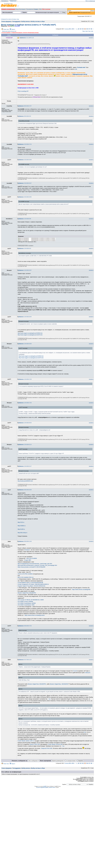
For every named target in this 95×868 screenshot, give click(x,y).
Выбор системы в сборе (38, 22)
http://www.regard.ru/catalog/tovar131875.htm (30, 335)
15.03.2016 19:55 (25, 197)
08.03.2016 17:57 (25, 106)
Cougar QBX (28, 560)
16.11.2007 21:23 (27, 38)
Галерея (36, 9)
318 (91, 29)
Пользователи (30, 9)
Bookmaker (17, 26)
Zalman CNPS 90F (35, 744)
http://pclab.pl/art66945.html (25, 481)
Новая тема (6, 29)
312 (79, 29)
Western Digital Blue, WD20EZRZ (59, 684)
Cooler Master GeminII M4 (55, 744)
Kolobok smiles (52, 787)
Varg (9, 26)
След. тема (91, 31)
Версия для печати (6, 31)
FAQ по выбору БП (23, 91)
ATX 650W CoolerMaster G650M (27, 603)
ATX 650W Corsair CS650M (25, 601)
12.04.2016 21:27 (25, 466)
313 (81, 29)
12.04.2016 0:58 (25, 219)
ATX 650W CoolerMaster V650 (26, 605)
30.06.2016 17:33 (25, 626)
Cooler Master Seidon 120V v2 (26, 741)
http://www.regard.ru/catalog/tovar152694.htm (30, 333)
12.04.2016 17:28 (25, 379)
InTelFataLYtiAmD (36, 97)
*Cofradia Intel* (81, 67)
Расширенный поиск (85, 12)
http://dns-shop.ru (22, 533)
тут (76, 69)
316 (87, 29)
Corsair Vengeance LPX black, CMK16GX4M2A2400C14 (33, 584)
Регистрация (22, 9)
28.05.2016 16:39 (25, 490)
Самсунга (88, 673)
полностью (13, 31)
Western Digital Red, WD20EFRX (27, 593)
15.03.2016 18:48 (25, 160)
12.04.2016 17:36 (25, 403)
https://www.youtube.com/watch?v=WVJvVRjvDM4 (31, 567)
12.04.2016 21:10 (25, 445)
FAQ (40, 9)
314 (83, 29)
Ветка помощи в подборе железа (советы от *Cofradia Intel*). (29, 25)
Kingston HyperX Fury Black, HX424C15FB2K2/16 (31, 586)
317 (89, 29)
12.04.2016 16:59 (25, 344)
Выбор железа (26, 22)
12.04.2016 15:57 (25, 270)
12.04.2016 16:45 (25, 317)
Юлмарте (27, 550)
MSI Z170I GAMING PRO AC (26, 577)
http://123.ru (21, 522)
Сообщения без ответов (6, 19)
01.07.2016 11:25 (25, 660)
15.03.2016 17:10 (25, 144)
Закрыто (13, 29)
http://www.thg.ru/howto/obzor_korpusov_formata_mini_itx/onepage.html (37, 565)
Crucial (75, 671)
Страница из (69, 29)
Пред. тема (85, 31)
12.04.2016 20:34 (25, 423)
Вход (17, 9)
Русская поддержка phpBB (42, 787)
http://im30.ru (21, 529)
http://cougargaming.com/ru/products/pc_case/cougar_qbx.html (35, 564)
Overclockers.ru (5, 1)
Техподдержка (16, 22)
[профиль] (91, 38)
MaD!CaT (12, 26)
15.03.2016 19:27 (25, 183)
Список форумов (6, 22)
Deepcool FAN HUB (47, 748)
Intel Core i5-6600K (32, 558)
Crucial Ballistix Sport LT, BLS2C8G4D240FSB (30, 583)
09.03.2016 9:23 (25, 116)
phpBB (44, 786)
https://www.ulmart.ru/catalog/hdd (81, 589)
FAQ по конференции (90, 1)
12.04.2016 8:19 (25, 249)
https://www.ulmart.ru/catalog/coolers (35, 615)
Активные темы (16, 19)
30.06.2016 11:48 (25, 541)
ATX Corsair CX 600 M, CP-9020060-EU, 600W (31, 600)
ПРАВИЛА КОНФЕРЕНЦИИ (8, 9)
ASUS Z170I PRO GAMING (25, 574)
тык (49, 699)
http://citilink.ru (22, 526)
